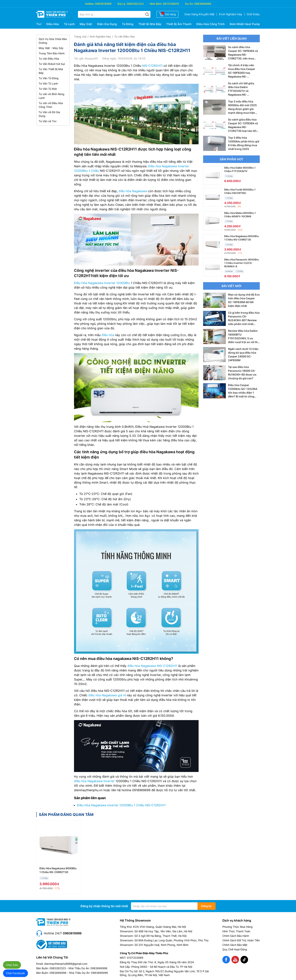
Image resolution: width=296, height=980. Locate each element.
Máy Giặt (86, 24)
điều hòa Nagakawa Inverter (94, 781)
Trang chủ (80, 36)
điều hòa (108, 335)
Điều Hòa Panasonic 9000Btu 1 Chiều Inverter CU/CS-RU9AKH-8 (242, 263)
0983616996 (103, 4)
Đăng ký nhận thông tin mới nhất (104, 906)
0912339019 (171, 4)
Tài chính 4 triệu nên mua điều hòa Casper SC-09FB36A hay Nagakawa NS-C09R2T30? (242, 73)
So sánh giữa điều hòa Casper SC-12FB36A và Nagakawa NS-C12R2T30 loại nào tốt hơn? (243, 127)
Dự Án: (189, 4)
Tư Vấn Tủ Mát (48, 89)
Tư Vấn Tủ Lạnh (48, 83)
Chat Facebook (15, 973)
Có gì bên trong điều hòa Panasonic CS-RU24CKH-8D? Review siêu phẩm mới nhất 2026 (244, 320)
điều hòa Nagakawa (133, 191)
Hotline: (90, 4)
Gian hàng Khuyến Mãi (199, 14)
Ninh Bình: (156, 4)
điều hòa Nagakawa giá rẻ (107, 695)
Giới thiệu (253, 14)
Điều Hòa (53, 24)
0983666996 (203, 4)
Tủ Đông (128, 24)
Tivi (39, 24)
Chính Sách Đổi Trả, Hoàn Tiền (241, 940)
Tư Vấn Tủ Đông (49, 78)
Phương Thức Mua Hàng (237, 927)
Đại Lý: (122, 4)
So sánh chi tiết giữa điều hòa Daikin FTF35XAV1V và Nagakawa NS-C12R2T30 (241, 91)
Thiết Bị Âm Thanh (179, 24)
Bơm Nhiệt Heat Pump (245, 24)
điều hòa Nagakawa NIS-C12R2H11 (152, 666)
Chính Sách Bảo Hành (236, 936)
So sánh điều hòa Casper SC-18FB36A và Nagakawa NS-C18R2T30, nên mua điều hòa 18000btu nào (243, 55)
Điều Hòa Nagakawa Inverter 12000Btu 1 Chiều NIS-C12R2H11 (121, 805)
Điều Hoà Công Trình (211, 24)
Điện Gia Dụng (107, 24)
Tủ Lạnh (69, 24)
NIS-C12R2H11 (152, 66)
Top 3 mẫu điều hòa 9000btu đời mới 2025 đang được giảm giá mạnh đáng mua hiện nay (242, 109)
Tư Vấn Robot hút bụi (52, 64)
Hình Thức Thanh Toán (236, 931)
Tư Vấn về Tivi (47, 121)
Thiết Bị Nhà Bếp (150, 24)
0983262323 (135, 4)
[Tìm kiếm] (147, 14)
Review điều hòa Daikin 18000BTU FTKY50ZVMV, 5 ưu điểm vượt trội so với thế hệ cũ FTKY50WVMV (244, 338)
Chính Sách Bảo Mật (235, 945)
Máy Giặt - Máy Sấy (51, 48)
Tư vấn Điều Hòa (49, 59)
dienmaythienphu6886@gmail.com (66, 964)
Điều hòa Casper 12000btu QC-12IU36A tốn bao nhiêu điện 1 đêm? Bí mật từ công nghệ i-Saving (243, 393)
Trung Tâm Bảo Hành (52, 53)
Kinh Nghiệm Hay (231, 14)
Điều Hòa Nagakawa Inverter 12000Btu (102, 283)
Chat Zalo (12, 965)
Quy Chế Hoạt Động (235, 949)
